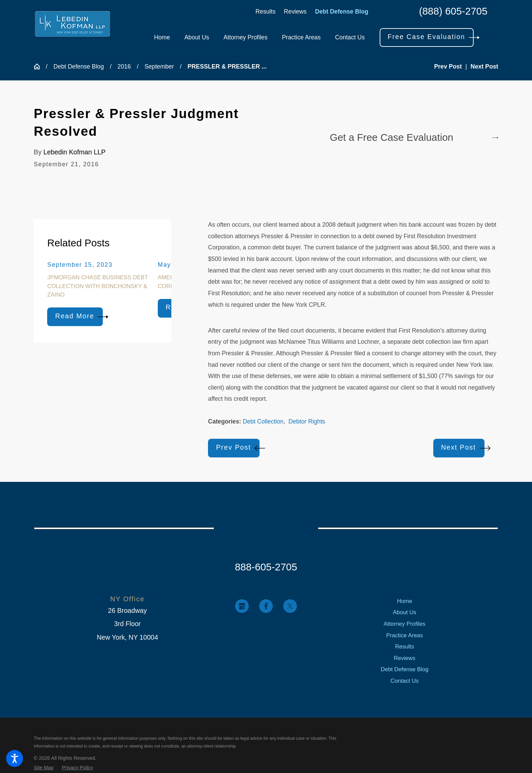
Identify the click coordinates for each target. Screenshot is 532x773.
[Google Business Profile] (242, 606)
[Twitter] (290, 606)
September (159, 67)
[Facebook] (266, 606)
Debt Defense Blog (341, 12)
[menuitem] (162, 38)
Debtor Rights (307, 421)
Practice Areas (404, 635)
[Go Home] (40, 67)
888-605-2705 (266, 567)
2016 (124, 67)
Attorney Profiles (405, 624)
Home (405, 601)
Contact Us (405, 681)
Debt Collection (263, 421)
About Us (405, 612)
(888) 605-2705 (453, 11)
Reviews (295, 12)
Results (265, 12)
